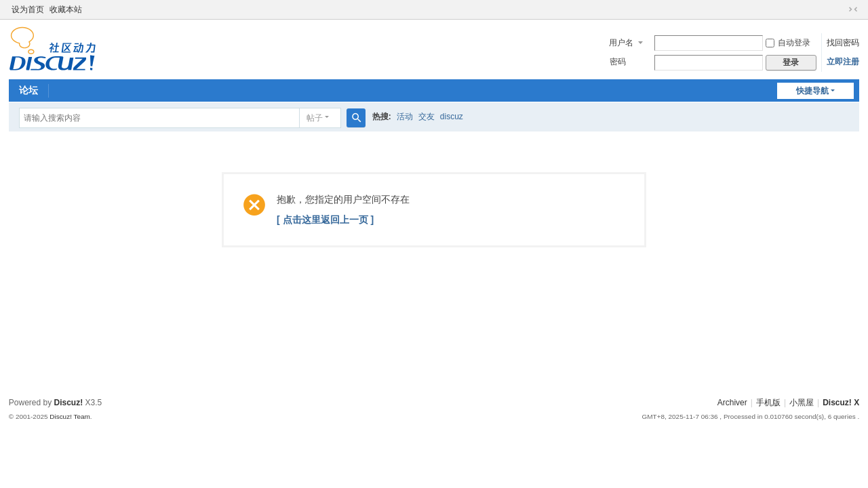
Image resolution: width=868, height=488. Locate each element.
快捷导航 (812, 91)
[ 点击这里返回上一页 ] (325, 220)
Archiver (732, 403)
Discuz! (69, 403)
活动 (405, 117)
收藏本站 (66, 9)
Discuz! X (841, 403)
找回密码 (843, 43)
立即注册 (843, 62)
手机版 (768, 403)
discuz (452, 117)
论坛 (28, 90)
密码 (618, 62)
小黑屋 (802, 403)
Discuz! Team (70, 416)
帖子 (315, 118)
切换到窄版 (853, 9)
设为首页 (28, 9)
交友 (427, 117)
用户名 (621, 43)
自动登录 (788, 43)
